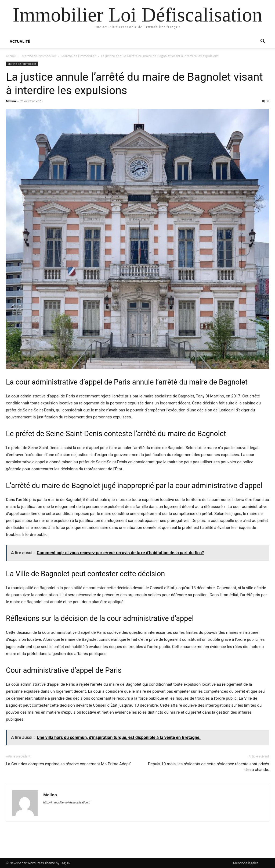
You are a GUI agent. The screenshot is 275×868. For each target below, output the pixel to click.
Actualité (20, 41)
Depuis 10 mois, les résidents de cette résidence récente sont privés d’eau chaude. (209, 767)
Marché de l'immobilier (39, 56)
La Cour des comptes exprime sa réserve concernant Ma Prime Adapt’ (68, 764)
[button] (263, 42)
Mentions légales (246, 863)
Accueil (11, 56)
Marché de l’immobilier (78, 56)
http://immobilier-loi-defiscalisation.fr (67, 803)
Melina (11, 101)
